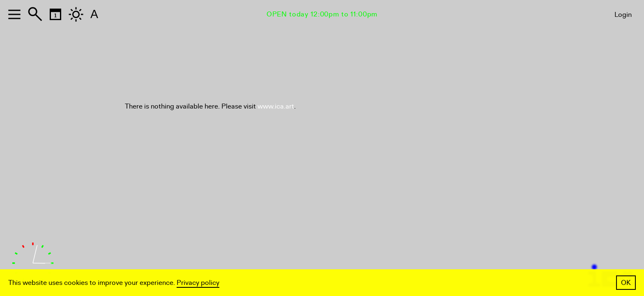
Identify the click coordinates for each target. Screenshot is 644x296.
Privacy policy (198, 283)
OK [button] (626, 283)
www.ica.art (276, 106)
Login (623, 15)
